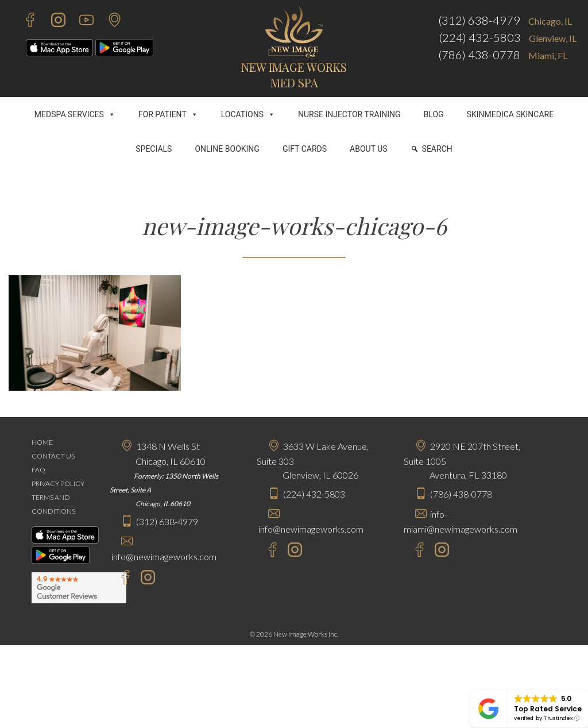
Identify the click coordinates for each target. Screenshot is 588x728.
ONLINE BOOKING (227, 149)
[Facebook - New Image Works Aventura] (414, 551)
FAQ (38, 470)
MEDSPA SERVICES (75, 114)
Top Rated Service (548, 709)
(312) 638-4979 (479, 20)
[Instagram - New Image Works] (53, 22)
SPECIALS (154, 149)
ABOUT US (369, 149)
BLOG (434, 114)
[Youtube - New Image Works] (81, 22)
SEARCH (437, 149)
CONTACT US (53, 456)
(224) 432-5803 (480, 37)
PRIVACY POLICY (58, 484)
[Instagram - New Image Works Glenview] (292, 551)
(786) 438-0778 (479, 55)
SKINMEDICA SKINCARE (510, 114)
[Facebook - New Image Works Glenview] (267, 551)
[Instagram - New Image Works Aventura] (439, 551)
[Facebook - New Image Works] (24, 22)
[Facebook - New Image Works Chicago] (120, 579)
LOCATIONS (248, 114)
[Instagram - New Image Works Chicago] (145, 579)
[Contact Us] (109, 22)
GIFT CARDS (305, 149)
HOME (42, 442)
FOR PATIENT (168, 114)
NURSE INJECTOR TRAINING (349, 114)
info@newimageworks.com (164, 556)
